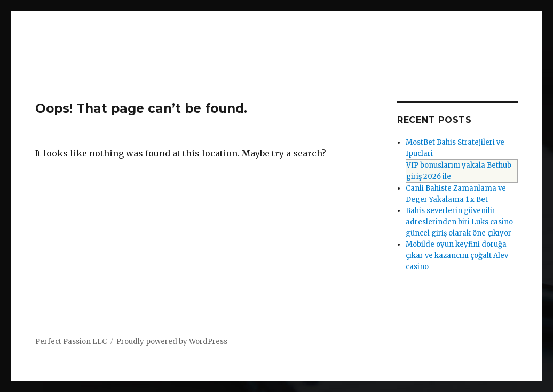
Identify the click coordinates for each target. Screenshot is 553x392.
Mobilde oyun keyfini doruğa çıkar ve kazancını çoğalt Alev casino (457, 256)
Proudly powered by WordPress (172, 342)
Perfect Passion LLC (71, 342)
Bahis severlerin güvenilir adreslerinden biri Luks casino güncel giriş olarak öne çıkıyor (459, 222)
